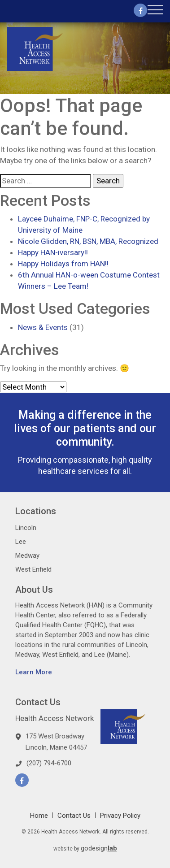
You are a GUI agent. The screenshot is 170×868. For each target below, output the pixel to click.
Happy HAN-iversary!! (53, 252)
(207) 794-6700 (49, 763)
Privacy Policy (120, 816)
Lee (21, 542)
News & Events (43, 327)
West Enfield (33, 569)
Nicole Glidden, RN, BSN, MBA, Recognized (88, 241)
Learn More (34, 672)
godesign (99, 848)
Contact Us (74, 816)
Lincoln (26, 528)
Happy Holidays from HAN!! (63, 264)
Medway (27, 556)
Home (39, 816)
